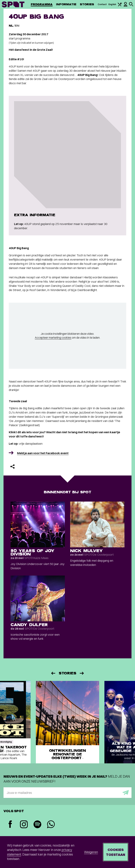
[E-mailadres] (67, 793)
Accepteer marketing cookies (53, 338)
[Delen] (12, 467)
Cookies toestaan (116, 852)
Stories (87, 4)
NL (11, 26)
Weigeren (91, 852)
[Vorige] (53, 673)
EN (17, 26)
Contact (102, 4)
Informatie (66, 4)
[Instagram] (24, 825)
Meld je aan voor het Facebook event (43, 453)
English (112, 4)
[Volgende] (82, 673)
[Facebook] (10, 825)
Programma (42, 4)
